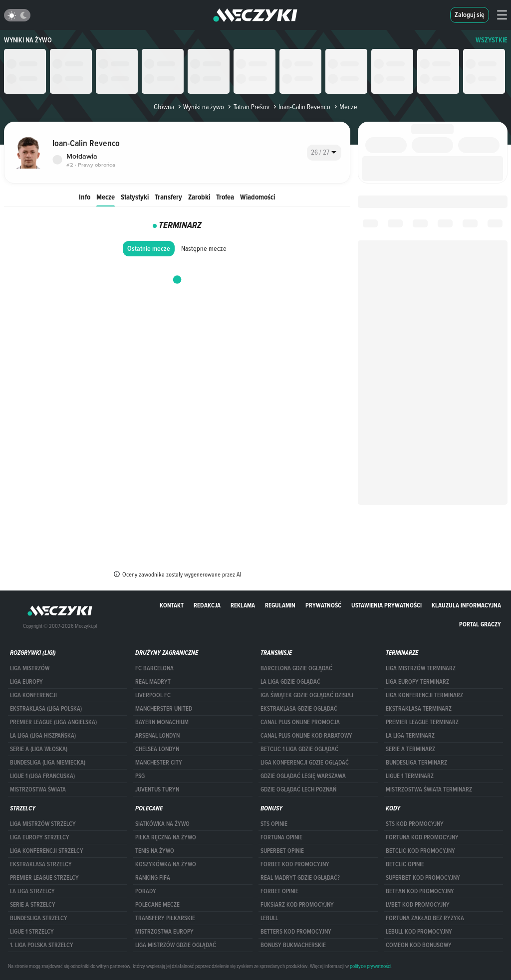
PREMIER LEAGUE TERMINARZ (422, 722)
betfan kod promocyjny (420, 891)
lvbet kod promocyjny (418, 905)
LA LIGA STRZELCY (32, 891)
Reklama (243, 605)
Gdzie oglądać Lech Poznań (298, 789)
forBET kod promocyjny (295, 864)
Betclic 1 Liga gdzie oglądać (299, 749)
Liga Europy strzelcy (40, 837)
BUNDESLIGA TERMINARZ (416, 763)
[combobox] (324, 153)
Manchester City (159, 763)
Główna (164, 107)
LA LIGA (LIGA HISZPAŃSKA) (43, 736)
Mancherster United (164, 709)
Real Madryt (153, 682)
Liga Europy (26, 682)
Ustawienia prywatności (386, 605)
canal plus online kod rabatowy (306, 736)
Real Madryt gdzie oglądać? (300, 878)
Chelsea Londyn (157, 749)
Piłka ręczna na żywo (166, 837)
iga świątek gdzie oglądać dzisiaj (307, 695)
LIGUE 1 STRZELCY (32, 932)
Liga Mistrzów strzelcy (43, 824)
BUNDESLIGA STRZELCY (39, 918)
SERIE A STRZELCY (33, 905)
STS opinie (274, 824)
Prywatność (323, 605)
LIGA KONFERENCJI (33, 695)
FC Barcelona (154, 668)
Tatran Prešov (248, 107)
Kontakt (172, 605)
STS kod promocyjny (415, 824)
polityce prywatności (371, 966)
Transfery (168, 197)
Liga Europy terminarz (417, 682)
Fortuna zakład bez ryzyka (425, 918)
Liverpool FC (153, 695)
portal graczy (480, 624)
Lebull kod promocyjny (419, 932)
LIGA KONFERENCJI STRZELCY (47, 851)
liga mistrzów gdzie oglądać (176, 945)
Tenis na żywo (155, 851)
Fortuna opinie (281, 837)
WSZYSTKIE (492, 40)
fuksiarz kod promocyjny (297, 905)
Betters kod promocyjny (296, 932)
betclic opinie (405, 864)
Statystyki (135, 197)
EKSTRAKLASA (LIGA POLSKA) (46, 709)
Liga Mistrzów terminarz (421, 668)
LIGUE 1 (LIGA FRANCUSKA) (42, 776)
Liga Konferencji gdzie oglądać (305, 763)
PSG (140, 776)
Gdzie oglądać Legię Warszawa (303, 776)
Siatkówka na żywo (162, 824)
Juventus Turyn (157, 789)
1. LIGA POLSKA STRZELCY (42, 945)
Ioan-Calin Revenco (301, 107)
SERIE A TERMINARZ (410, 749)
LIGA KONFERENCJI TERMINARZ (424, 695)
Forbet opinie (279, 891)
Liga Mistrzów (30, 668)
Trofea (225, 197)
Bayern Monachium (162, 722)
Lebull (269, 918)
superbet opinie (282, 851)
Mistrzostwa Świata (38, 789)
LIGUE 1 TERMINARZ (410, 776)
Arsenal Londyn (157, 736)
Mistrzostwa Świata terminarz (429, 789)
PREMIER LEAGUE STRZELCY (44, 878)
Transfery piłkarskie (165, 918)
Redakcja (207, 605)
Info (85, 197)
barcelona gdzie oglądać (296, 668)
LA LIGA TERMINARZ (410, 736)
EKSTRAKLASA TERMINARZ (419, 709)
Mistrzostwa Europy (164, 932)
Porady (146, 891)
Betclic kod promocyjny (420, 851)
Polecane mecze (157, 905)
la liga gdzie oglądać (290, 682)
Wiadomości (257, 197)
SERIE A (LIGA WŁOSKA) (39, 749)
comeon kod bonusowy (419, 945)
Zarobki (199, 197)
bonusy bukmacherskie (293, 945)
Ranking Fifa (153, 878)
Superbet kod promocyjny (423, 878)
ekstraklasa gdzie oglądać (299, 709)
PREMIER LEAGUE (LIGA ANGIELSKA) (53, 722)
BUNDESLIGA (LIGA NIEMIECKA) (48, 763)
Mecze (106, 197)
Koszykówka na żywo (166, 864)
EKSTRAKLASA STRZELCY (41, 864)
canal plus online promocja (300, 722)
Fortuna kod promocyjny (422, 837)
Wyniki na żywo (28, 40)
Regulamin (280, 605)
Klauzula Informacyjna (466, 605)
